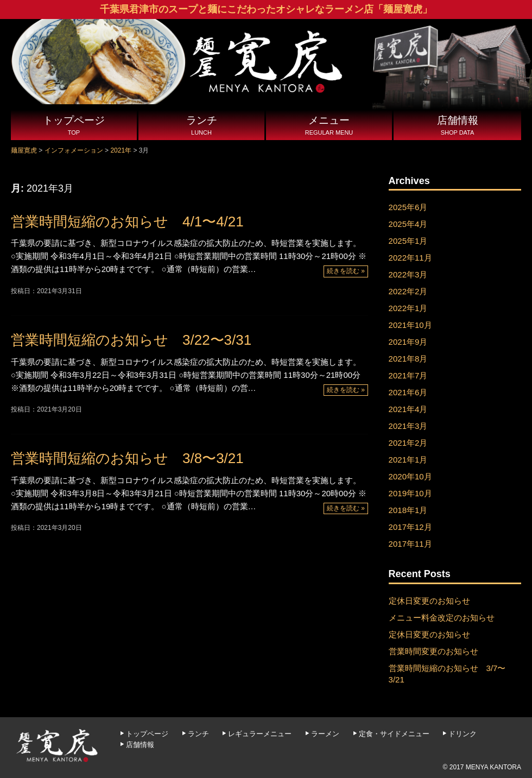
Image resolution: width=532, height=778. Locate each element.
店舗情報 (457, 126)
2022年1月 (408, 308)
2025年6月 (408, 207)
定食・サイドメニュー (394, 734)
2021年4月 (408, 409)
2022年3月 (408, 274)
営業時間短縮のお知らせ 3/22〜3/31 (131, 340)
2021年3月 (408, 426)
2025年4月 (408, 224)
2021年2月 (408, 443)
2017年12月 (410, 527)
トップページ (74, 126)
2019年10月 (410, 493)
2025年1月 (408, 241)
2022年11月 (410, 258)
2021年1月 (408, 460)
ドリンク (463, 734)
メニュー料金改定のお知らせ (442, 618)
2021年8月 (408, 359)
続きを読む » (346, 271)
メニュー (329, 126)
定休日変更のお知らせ (429, 601)
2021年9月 (408, 342)
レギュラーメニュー (260, 734)
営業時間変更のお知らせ (433, 651)
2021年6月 (408, 392)
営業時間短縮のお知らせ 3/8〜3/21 (127, 458)
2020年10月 (410, 476)
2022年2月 (408, 291)
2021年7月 (408, 375)
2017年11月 (410, 544)
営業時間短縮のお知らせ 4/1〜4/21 (127, 222)
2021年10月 (410, 325)
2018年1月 (408, 510)
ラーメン (325, 734)
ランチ (201, 126)
